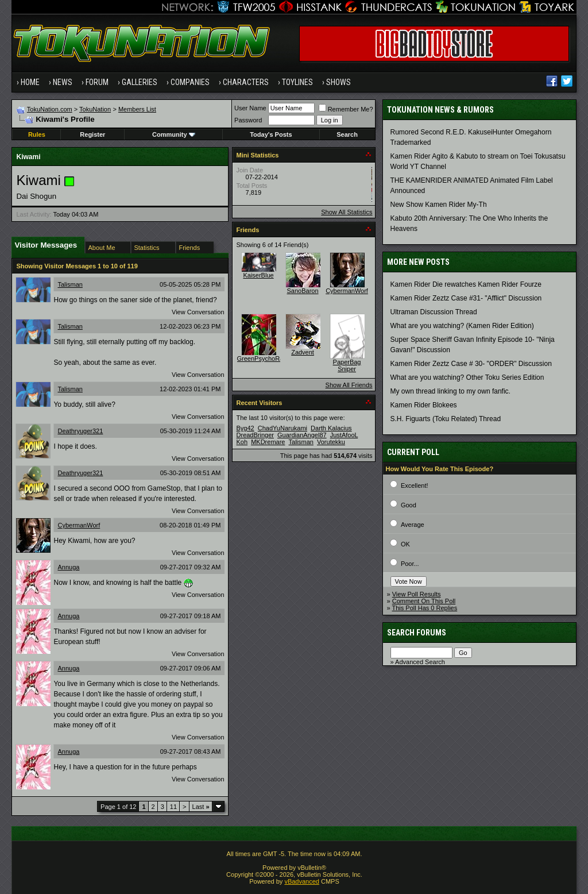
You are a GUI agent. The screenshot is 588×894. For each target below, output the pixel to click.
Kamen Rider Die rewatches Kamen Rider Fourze (466, 284)
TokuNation (95, 109)
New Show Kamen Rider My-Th (439, 205)
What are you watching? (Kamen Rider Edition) (462, 326)
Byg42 (245, 428)
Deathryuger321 (80, 431)
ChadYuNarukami (283, 428)
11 (173, 807)
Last (201, 807)
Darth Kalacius (331, 428)
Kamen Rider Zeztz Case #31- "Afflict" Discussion (466, 298)
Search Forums (417, 633)
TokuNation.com (50, 109)
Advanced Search (420, 662)
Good (409, 505)
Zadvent (303, 352)
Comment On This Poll (424, 601)
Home (30, 82)
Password (248, 120)
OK (405, 544)
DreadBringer (255, 435)
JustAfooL (344, 435)
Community (174, 134)
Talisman (70, 284)
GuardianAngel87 (302, 435)
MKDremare (268, 442)
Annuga (68, 567)
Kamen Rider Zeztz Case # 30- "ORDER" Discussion (471, 364)
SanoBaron (303, 291)
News (63, 82)
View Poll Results (417, 594)
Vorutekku (331, 442)
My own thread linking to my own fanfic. (450, 391)
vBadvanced (302, 881)
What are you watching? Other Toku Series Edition (467, 377)
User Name (250, 108)
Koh (242, 442)
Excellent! (415, 485)
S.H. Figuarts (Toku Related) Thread (446, 419)
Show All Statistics (347, 212)
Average (413, 525)
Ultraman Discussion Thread (434, 312)
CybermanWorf (79, 525)
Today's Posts (271, 134)
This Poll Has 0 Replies (425, 608)
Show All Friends (349, 385)
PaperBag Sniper (347, 365)
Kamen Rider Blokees (424, 405)
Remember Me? (346, 109)
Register (92, 134)
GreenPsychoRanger (267, 359)
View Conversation (198, 312)
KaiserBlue (258, 275)
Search (347, 134)
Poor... (410, 564)
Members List (137, 109)
